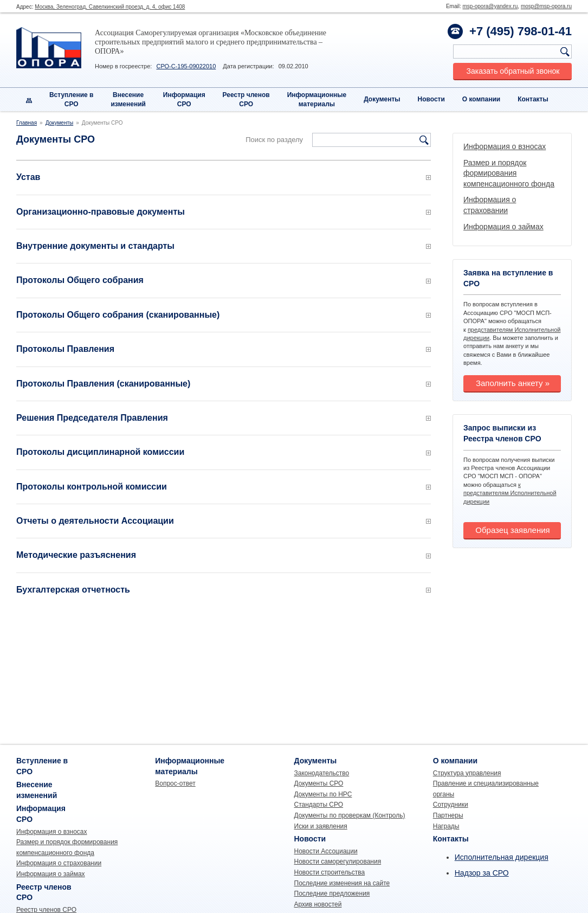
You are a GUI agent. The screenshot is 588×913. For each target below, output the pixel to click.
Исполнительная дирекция (502, 857)
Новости (431, 99)
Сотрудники (451, 805)
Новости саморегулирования (338, 861)
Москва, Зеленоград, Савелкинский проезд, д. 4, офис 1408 (110, 7)
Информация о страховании (59, 863)
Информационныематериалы (317, 99)
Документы (382, 99)
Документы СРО (319, 783)
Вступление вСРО (72, 99)
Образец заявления (512, 530)
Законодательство (322, 773)
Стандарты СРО (319, 805)
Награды (446, 826)
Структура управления (467, 773)
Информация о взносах (505, 146)
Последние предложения (332, 893)
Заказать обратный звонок (513, 71)
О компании (482, 99)
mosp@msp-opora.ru (546, 6)
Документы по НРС (323, 794)
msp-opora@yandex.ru (490, 6)
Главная (27, 123)
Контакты (533, 99)
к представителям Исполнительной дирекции (510, 493)
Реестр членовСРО (246, 99)
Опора (49, 48)
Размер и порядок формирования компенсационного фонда (509, 173)
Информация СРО (184, 99)
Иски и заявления (321, 826)
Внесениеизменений (128, 99)
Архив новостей (318, 904)
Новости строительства (330, 872)
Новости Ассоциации (326, 851)
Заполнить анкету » (513, 383)
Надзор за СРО (482, 873)
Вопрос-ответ (175, 783)
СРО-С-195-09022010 (186, 66)
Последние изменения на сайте (342, 883)
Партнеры (448, 815)
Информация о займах (503, 227)
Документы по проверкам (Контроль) (350, 815)
